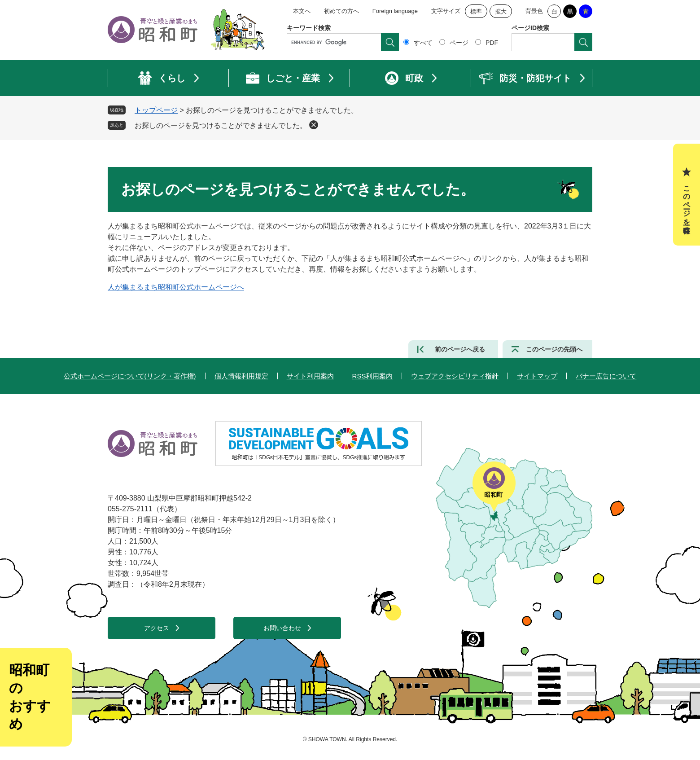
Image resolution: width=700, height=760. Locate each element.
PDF (492, 43)
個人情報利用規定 (241, 376)
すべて (423, 43)
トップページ (156, 110)
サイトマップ (537, 376)
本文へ (302, 11)
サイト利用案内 (310, 376)
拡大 (501, 11)
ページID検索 (530, 28)
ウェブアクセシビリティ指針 (455, 376)
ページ (459, 43)
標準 (476, 11)
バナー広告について (606, 376)
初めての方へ (341, 11)
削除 (314, 125)
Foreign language (395, 11)
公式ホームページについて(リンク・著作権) (130, 376)
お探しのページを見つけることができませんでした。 (221, 125)
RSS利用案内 (373, 376)
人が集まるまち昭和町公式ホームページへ (176, 287)
